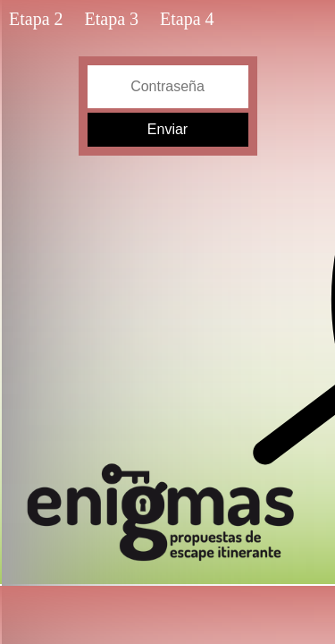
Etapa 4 (187, 19)
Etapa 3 (112, 19)
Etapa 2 (36, 19)
